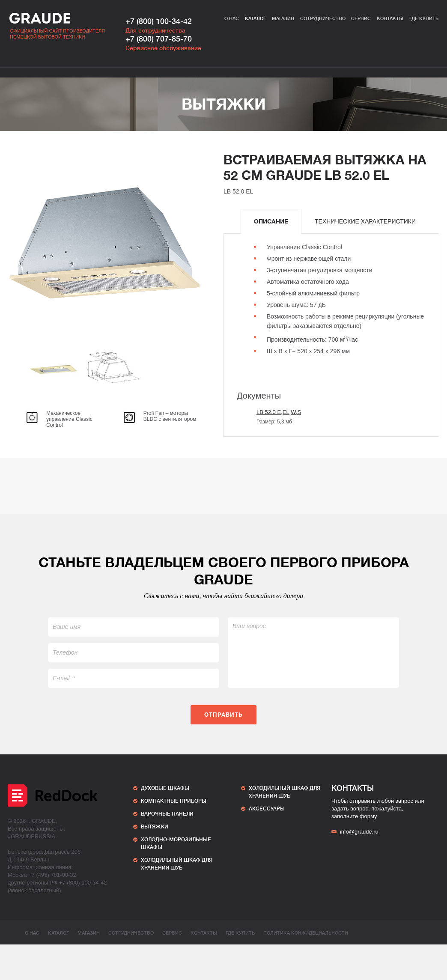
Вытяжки (224, 104)
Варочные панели (167, 814)
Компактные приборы (174, 801)
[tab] (271, 221)
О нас (232, 19)
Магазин (283, 19)
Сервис (361, 19)
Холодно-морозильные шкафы (176, 843)
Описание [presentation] (271, 221)
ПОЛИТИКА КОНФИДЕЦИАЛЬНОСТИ (306, 933)
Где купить (424, 19)
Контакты (390, 19)
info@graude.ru (355, 832)
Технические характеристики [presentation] (365, 221)
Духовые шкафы (165, 788)
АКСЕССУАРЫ (267, 809)
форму (368, 816)
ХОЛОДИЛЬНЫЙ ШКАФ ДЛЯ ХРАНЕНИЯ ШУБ (177, 864)
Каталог (255, 19)
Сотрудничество (323, 19)
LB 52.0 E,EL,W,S (279, 412)
